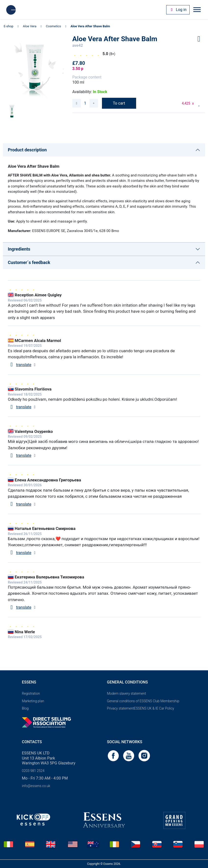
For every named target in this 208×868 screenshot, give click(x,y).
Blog (25, 708)
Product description (27, 150)
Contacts (32, 742)
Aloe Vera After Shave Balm (90, 26)
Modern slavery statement (127, 693)
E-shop (9, 26)
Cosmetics (54, 26)
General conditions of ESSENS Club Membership (143, 701)
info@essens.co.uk (36, 786)
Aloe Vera (30, 26)
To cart (119, 103)
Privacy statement (121, 708)
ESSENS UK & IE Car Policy (154, 708)
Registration (31, 693)
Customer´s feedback (29, 262)
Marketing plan (33, 701)
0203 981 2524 (33, 771)
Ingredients (19, 249)
